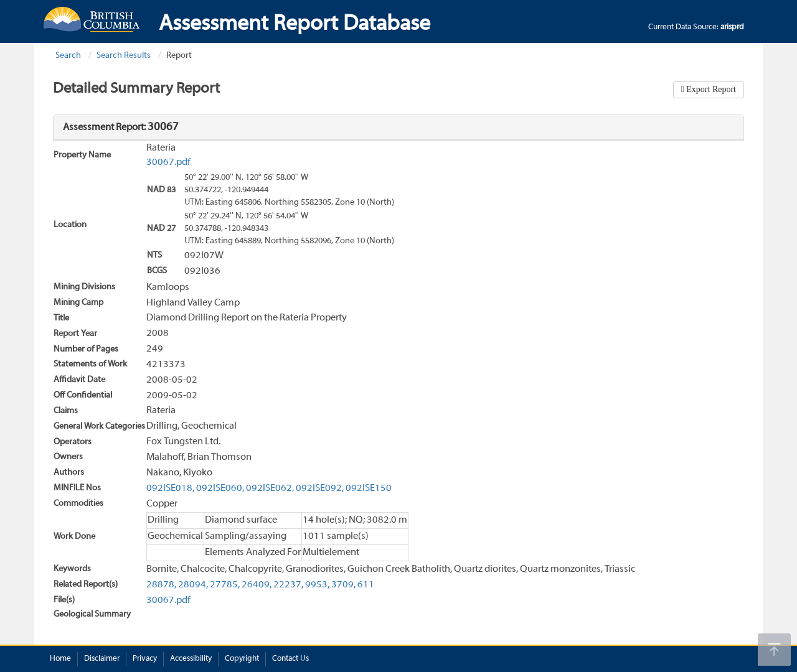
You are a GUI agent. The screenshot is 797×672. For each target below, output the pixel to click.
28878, (161, 585)
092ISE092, (320, 488)
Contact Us (290, 659)
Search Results (124, 56)
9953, (317, 585)
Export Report (710, 89)
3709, (343, 585)
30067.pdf (168, 162)
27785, (225, 585)
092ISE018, (170, 488)
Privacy (145, 659)
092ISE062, (270, 488)
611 (366, 585)
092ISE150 (369, 488)
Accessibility (191, 659)
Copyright (242, 659)
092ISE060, (220, 488)
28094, (193, 585)
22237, (288, 585)
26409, (257, 585)
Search (68, 56)
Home (60, 659)
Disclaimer (102, 659)
